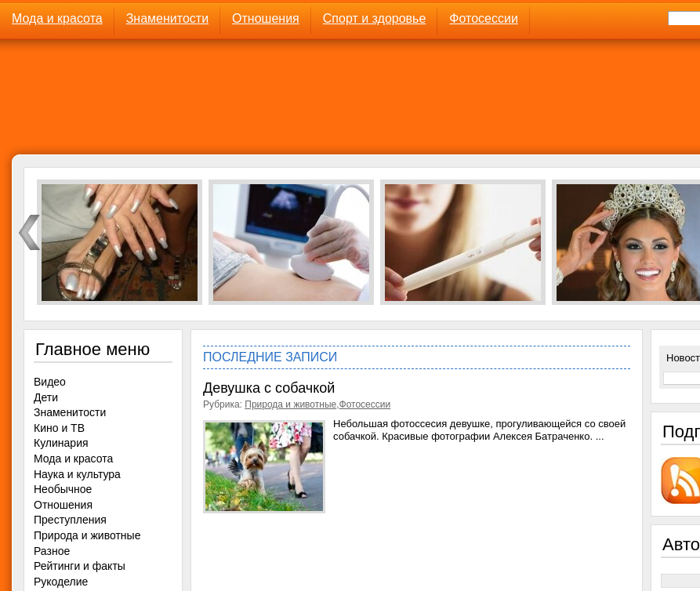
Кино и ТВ (59, 428)
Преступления (70, 520)
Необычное (63, 489)
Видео (50, 382)
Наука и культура (77, 474)
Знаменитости (167, 18)
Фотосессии (484, 18)
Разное (52, 551)
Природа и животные (290, 404)
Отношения (266, 18)
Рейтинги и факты (80, 566)
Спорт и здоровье (375, 18)
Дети (46, 397)
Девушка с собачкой (269, 388)
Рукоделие (61, 582)
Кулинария (61, 443)
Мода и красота (57, 18)
